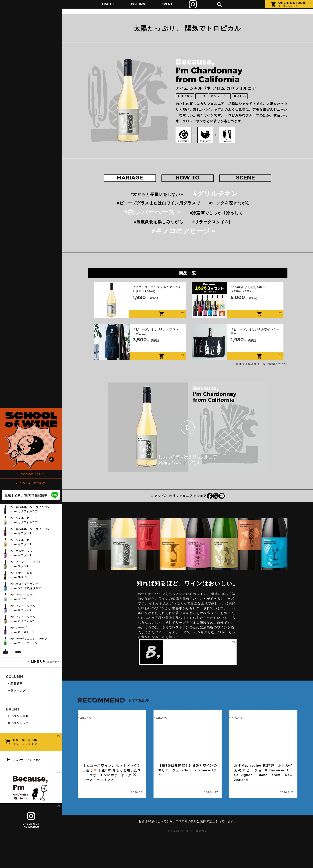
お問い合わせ (189, 857)
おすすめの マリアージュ (127, 182)
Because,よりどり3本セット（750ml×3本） (238, 309)
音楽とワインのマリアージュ (197, 809)
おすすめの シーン (248, 182)
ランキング (16, 721)
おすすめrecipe (245, 809)
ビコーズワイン (106, 809)
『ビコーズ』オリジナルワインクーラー (238, 351)
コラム (141, 7)
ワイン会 (205, 805)
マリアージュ (101, 814)
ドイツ (88, 809)
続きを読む (112, 779)
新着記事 (15, 714)
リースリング (122, 814)
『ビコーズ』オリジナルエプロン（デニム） (140, 351)
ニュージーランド (246, 814)
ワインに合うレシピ (275, 819)
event (163, 770)
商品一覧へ (45, 692)
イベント (172, 7)
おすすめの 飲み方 (188, 182)
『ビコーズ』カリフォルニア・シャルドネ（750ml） (140, 309)
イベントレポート (21, 754)
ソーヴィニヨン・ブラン (274, 809)
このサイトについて (32, 514)
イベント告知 (166, 779)
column (89, 770)
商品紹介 (109, 7)
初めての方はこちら (33, 504)
